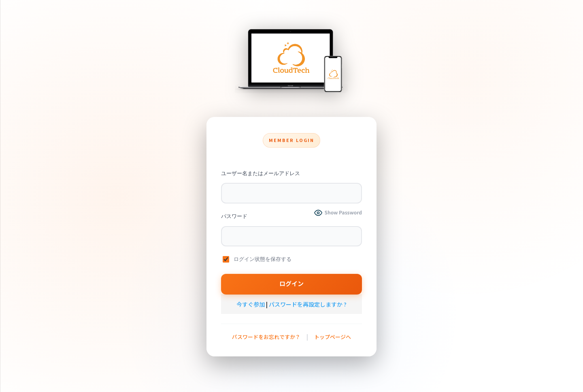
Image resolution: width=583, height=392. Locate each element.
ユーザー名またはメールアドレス (261, 173)
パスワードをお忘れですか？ (266, 337)
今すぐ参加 (251, 304)
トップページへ (333, 337)
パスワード (234, 216)
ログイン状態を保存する (257, 259)
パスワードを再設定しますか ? (308, 304)
